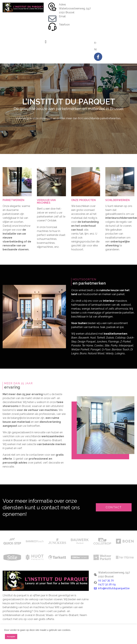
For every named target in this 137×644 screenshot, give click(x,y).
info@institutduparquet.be (75, 20)
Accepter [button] (11, 637)
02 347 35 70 (67, 29)
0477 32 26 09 (68, 32)
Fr (95, 43)
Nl (95, 49)
